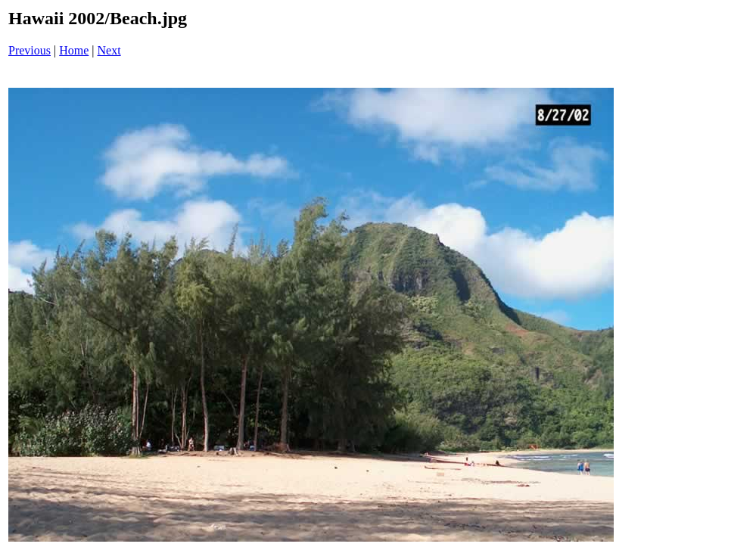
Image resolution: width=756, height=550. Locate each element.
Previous (30, 50)
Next (109, 50)
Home (74, 50)
